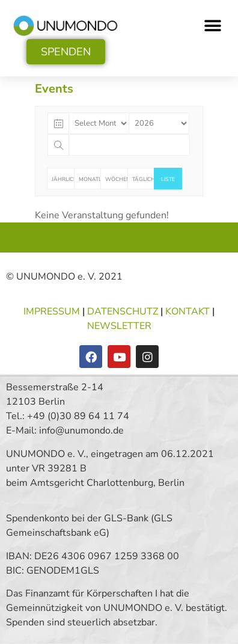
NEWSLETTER (119, 326)
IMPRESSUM (53, 311)
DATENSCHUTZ (124, 311)
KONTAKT (188, 311)
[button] (212, 26)
